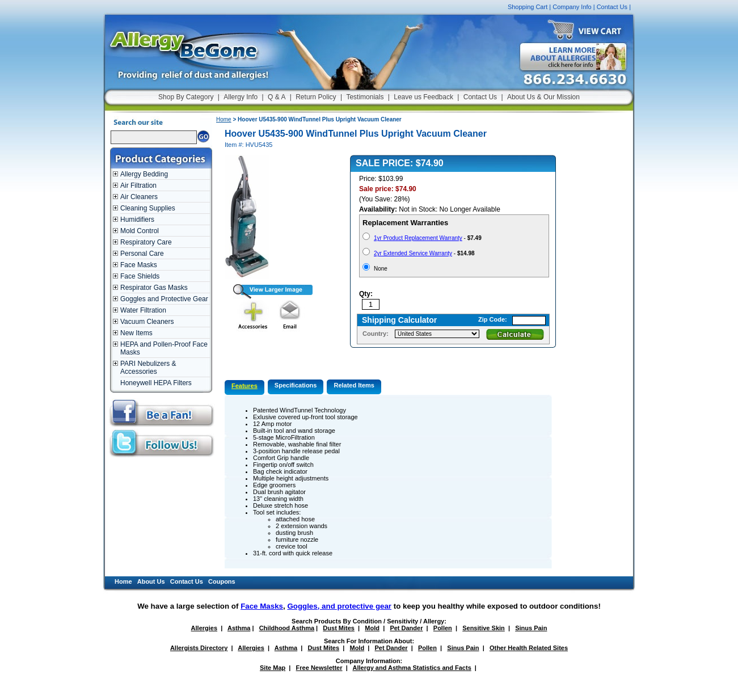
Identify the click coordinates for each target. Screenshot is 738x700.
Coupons (222, 581)
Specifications (296, 385)
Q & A (277, 97)
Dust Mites (339, 628)
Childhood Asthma (287, 628)
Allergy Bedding (144, 174)
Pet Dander (406, 628)
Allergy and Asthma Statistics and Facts (412, 668)
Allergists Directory (199, 648)
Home (224, 119)
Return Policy (316, 97)
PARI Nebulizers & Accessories (148, 368)
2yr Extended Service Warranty (413, 253)
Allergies (204, 628)
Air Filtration (138, 185)
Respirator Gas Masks (154, 288)
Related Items (354, 385)
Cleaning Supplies (148, 208)
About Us (151, 581)
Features (244, 386)
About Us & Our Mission (543, 97)
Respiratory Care (146, 242)
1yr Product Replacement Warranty (418, 238)
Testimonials (365, 97)
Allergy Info (241, 97)
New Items (136, 333)
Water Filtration (143, 310)
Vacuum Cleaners (147, 322)
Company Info (572, 7)
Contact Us (612, 7)
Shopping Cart (528, 7)
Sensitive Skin (484, 628)
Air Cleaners (139, 197)
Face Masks (139, 265)
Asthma (239, 628)
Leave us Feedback (423, 97)
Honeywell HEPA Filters (156, 383)
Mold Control (140, 231)
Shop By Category (186, 97)
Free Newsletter (319, 668)
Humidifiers (137, 220)
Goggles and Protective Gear (164, 299)
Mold (372, 628)
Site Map (273, 668)
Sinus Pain (531, 628)
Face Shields (140, 276)
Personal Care (142, 254)
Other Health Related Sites (529, 648)
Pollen (443, 628)
